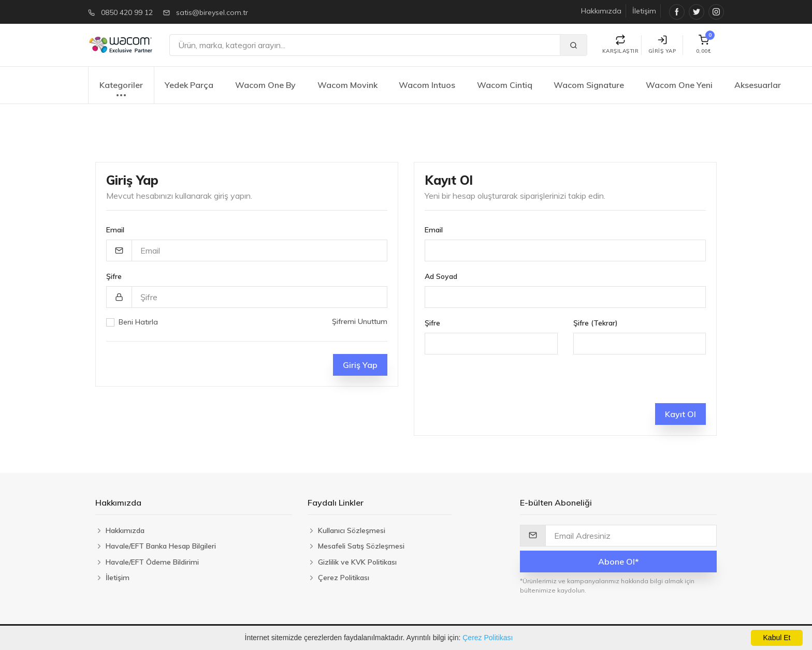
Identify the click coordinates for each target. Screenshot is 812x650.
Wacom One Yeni (679, 85)
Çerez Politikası (488, 638)
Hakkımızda (601, 11)
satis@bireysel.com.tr (212, 12)
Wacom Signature (589, 85)
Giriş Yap (662, 45)
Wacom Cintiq (505, 85)
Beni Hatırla (138, 322)
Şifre (114, 276)
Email (115, 230)
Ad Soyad (441, 276)
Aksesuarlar (758, 85)
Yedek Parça (189, 85)
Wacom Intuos (427, 85)
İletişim (644, 11)
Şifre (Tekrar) (596, 323)
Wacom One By (265, 85)
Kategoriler (121, 90)
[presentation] (503, 383)
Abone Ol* (619, 562)
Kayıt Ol (680, 414)
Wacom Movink (347, 85)
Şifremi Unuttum (360, 321)
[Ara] (365, 45)
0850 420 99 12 (127, 12)
